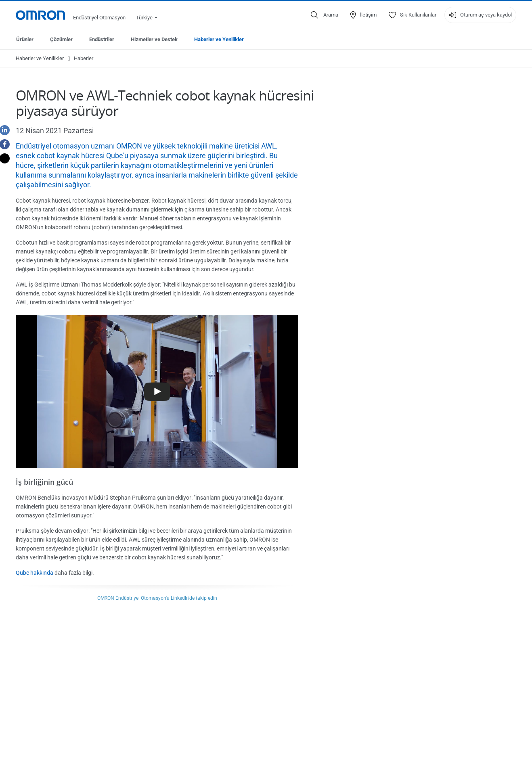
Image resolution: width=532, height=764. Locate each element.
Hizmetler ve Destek (154, 39)
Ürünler (25, 39)
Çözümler (61, 39)
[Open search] (325, 15)
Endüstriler (102, 39)
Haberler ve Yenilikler (219, 39)
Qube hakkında (35, 573)
